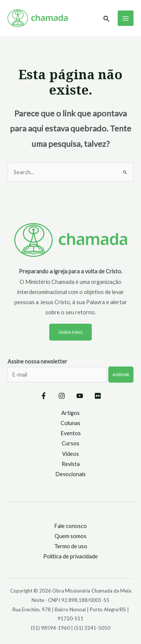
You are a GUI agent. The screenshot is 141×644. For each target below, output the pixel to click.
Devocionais (70, 474)
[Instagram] (62, 396)
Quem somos (70, 536)
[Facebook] (44, 396)
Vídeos (70, 454)
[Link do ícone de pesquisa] (107, 19)
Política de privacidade (70, 556)
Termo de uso (71, 546)
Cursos (70, 443)
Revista (71, 464)
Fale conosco (70, 526)
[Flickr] (98, 396)
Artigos (70, 413)
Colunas (70, 423)
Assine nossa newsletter (70, 375)
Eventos (71, 433)
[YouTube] (80, 396)
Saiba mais (70, 332)
